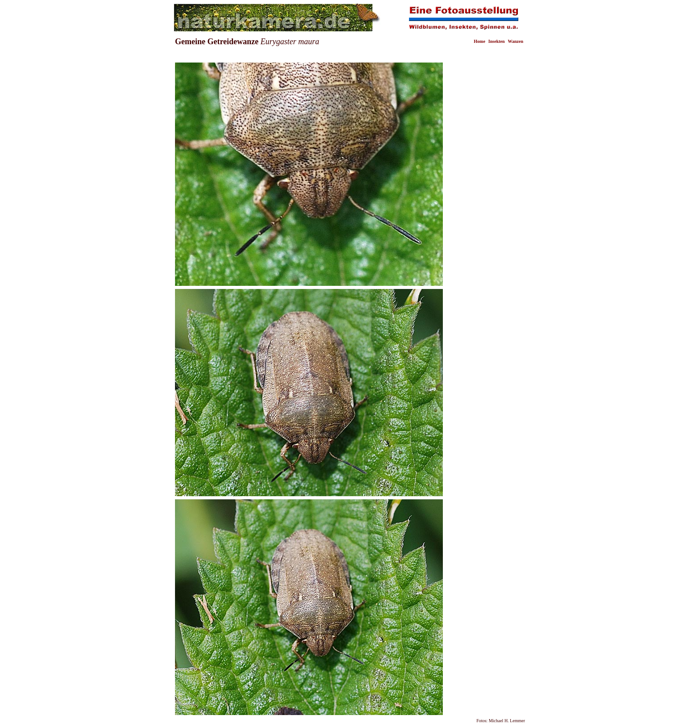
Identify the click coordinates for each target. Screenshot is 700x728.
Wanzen (516, 41)
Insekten (497, 41)
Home (479, 41)
